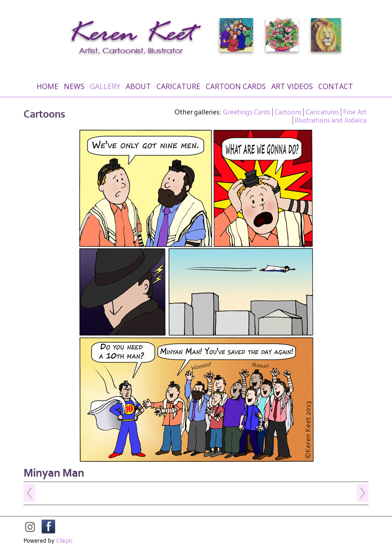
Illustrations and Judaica (331, 120)
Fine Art (355, 112)
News (74, 86)
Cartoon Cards (236, 86)
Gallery (105, 86)
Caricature (178, 86)
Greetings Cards (247, 112)
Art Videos (292, 86)
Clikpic (64, 541)
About (138, 86)
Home (47, 86)
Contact (336, 86)
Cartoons (288, 112)
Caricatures (322, 112)
